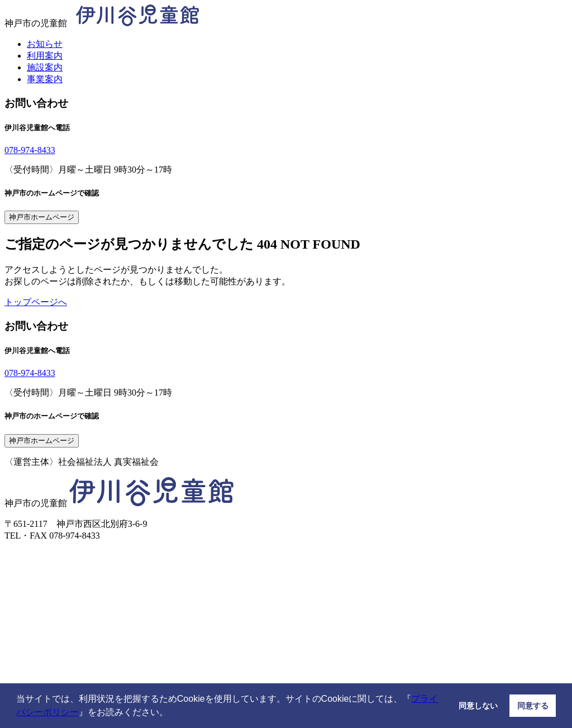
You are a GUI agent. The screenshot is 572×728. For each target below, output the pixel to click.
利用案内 (45, 56)
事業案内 (45, 79)
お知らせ (45, 44)
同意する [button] (533, 706)
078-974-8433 (30, 150)
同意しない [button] (478, 706)
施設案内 (45, 67)
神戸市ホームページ (42, 217)
